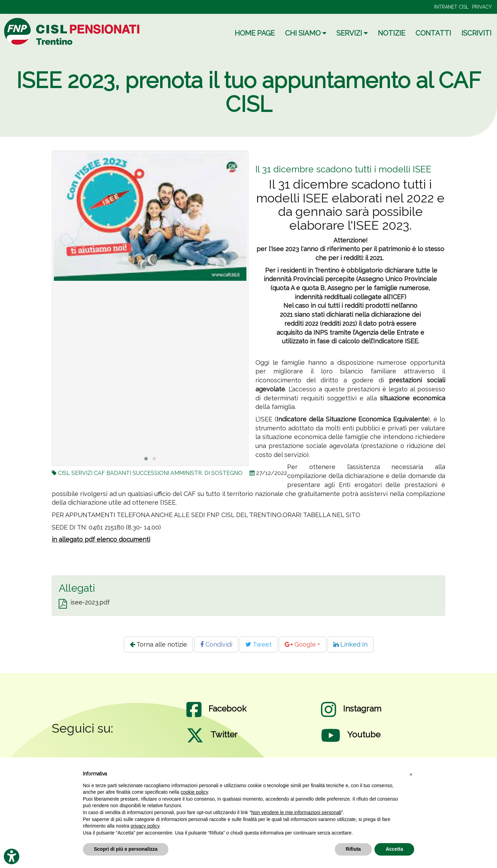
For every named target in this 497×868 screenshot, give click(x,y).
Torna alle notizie (158, 644)
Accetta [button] (394, 849)
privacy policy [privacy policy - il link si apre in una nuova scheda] (145, 826)
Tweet (259, 644)
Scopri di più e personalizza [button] (126, 849)
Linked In (350, 644)
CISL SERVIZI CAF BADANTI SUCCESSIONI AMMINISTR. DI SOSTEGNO (150, 473)
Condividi (216, 644)
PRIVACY (482, 7)
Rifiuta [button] (353, 849)
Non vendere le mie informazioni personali (296, 812)
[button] (411, 774)
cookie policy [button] (194, 792)
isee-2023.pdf (90, 602)
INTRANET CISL (451, 7)
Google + (303, 644)
